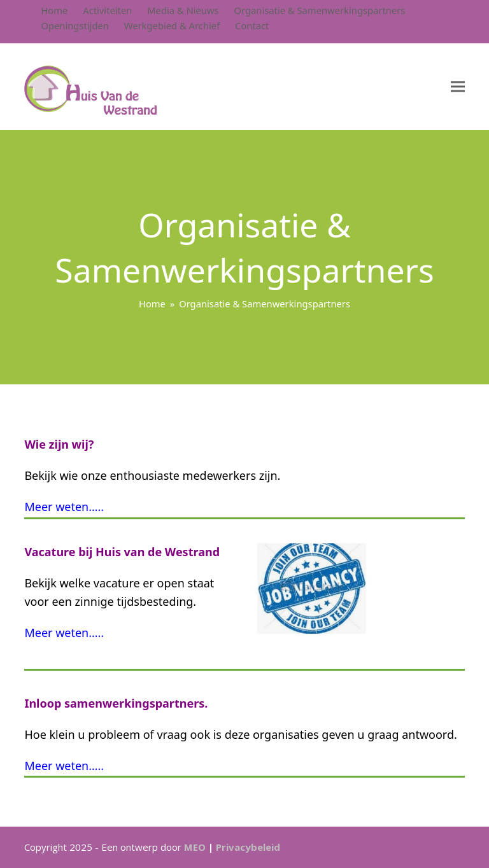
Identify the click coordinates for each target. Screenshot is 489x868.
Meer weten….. (64, 507)
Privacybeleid (248, 847)
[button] (458, 87)
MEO (195, 847)
